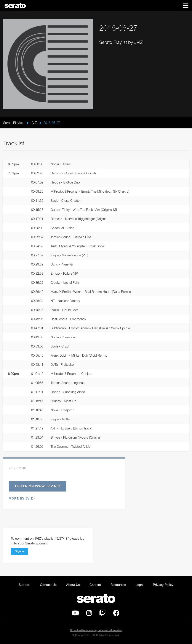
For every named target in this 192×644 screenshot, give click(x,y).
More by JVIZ (21, 498)
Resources (118, 585)
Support (25, 585)
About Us (73, 585)
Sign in (19, 551)
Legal (139, 585)
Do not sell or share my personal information (96, 630)
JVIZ (34, 123)
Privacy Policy (163, 585)
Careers (95, 585)
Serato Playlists (14, 123)
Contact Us (48, 585)
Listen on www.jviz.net (38, 486)
